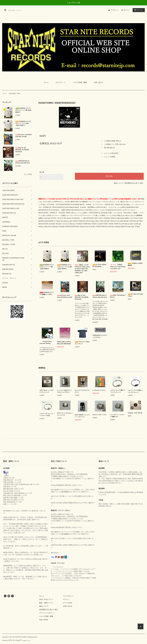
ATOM (46, 620)
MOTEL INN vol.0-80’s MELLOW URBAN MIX (64, 343)
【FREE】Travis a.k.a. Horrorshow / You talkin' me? (118, 267)
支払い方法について (46, 599)
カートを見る (68, 603)
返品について (118, 183)
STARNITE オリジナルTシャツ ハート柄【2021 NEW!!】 (23, 110)
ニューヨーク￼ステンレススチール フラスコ (64, 391)
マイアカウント (68, 596)
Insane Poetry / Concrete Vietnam (46, 342)
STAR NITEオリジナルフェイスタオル (100, 336)
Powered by (16, 640)
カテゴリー (61, 82)
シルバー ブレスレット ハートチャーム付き (47, 415)
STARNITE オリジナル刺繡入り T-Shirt (47, 293)
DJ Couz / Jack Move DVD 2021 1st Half (24, 136)
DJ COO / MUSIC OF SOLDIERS (99, 266)
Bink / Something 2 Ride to (118, 296)
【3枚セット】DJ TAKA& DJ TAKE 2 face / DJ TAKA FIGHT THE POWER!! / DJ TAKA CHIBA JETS (82, 269)
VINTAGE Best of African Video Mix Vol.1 (23, 162)
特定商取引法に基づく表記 (134, 183)
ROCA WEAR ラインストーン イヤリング (82, 416)
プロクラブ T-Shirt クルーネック (82, 343)
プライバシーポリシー (47, 613)
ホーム (46, 82)
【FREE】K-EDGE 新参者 (135, 264)
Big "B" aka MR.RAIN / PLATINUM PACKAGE (22, 150)
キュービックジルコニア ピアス (82, 391)
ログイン (127, 10)
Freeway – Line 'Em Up (135, 413)
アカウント (115, 10)
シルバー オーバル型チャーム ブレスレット (118, 391)
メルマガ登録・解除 (80, 82)
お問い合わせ (98, 82)
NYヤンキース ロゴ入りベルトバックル (65, 414)
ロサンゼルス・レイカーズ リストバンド (47, 391)
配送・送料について (46, 603)
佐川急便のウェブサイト (70, 492)
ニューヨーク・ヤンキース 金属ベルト (117, 416)
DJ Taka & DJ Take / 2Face (135, 295)
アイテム (138, 10)
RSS (41, 620)
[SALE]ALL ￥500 (15, 93)
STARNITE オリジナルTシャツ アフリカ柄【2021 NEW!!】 (23, 123)
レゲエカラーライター (99, 390)
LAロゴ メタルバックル (99, 415)
